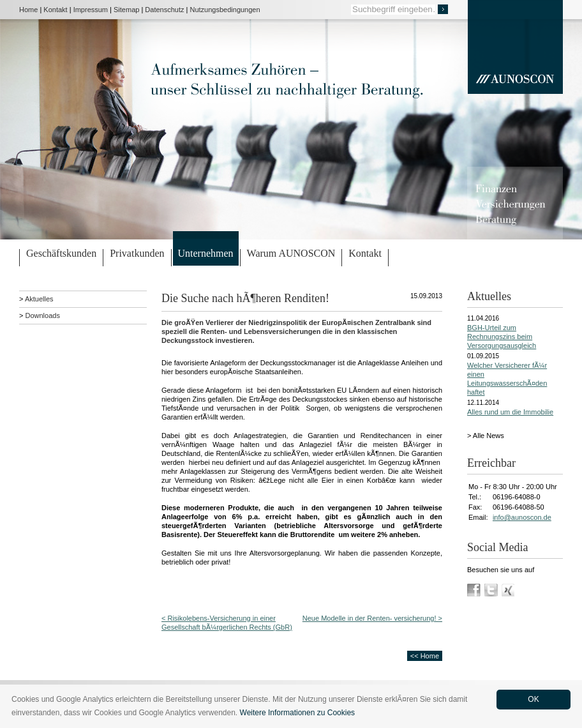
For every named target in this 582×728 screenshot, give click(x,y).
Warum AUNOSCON (291, 253)
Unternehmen (206, 253)
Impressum (91, 10)
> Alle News (486, 436)
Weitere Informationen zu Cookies (298, 713)
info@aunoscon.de (522, 517)
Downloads (42, 315)
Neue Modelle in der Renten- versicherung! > (372, 618)
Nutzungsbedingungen (225, 10)
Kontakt (55, 10)
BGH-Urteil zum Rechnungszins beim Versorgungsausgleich (502, 337)
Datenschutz (164, 10)
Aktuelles (39, 299)
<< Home (425, 656)
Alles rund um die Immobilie (510, 412)
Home (28, 10)
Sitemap (126, 10)
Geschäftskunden (61, 253)
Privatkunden (137, 253)
